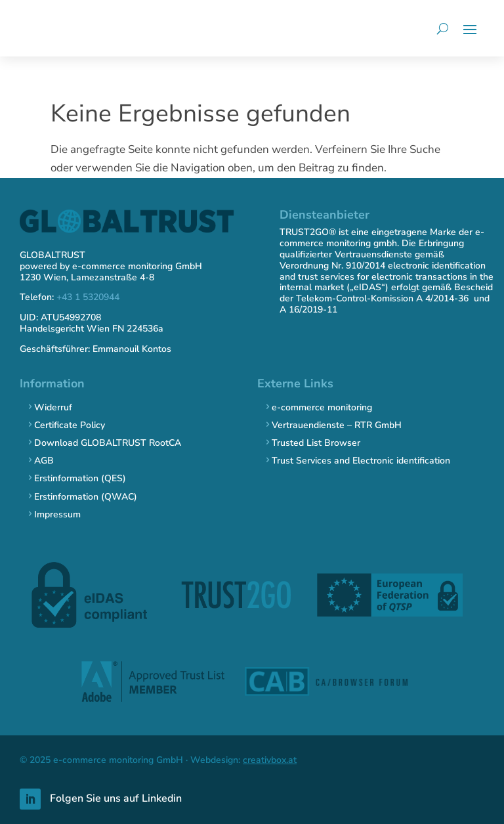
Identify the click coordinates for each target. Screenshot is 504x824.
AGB (44, 461)
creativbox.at (270, 760)
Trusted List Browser (316, 443)
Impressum (57, 514)
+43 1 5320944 (88, 297)
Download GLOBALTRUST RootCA (108, 443)
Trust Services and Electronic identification (361, 461)
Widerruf (53, 407)
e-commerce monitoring (322, 407)
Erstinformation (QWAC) (86, 497)
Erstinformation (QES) (80, 478)
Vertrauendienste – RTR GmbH (337, 425)
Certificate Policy (70, 425)
